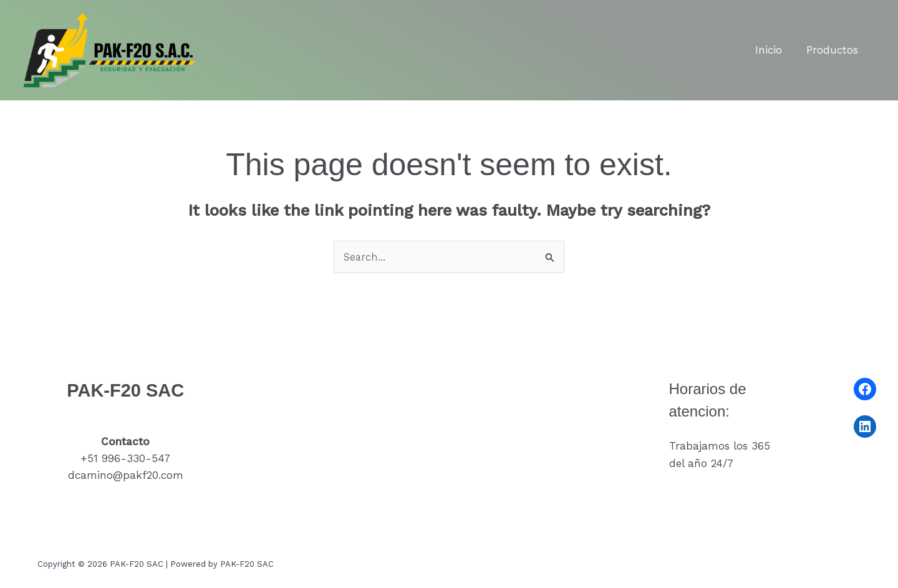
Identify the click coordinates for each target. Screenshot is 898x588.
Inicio (773, 50)
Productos (833, 50)
